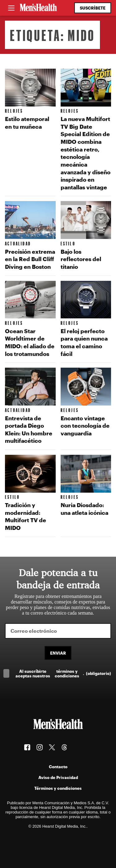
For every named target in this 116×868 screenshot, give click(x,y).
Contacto (58, 767)
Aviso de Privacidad (58, 777)
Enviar (58, 653)
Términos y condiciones (58, 788)
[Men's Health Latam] (38, 8)
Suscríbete (93, 8)
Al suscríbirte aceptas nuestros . (63, 673)
